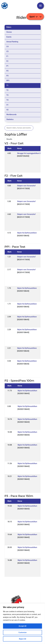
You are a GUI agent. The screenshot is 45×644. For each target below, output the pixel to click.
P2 (7, 71)
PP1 (8, 81)
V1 (7, 105)
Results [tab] (9, 139)
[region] (22, 624)
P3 (7, 76)
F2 (7, 61)
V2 (7, 110)
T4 (7, 100)
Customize (22, 632)
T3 (7, 95)
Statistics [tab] (10, 119)
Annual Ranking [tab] (12, 42)
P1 (7, 66)
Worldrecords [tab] (12, 114)
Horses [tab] (9, 32)
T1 (7, 85)
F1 (7, 56)
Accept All (23, 626)
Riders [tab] (9, 27)
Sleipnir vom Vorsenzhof (26, 186)
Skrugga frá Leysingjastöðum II (29, 153)
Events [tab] (9, 37)
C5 (7, 51)
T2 (7, 90)
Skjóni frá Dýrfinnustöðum (27, 233)
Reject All (22, 639)
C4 (7, 47)
